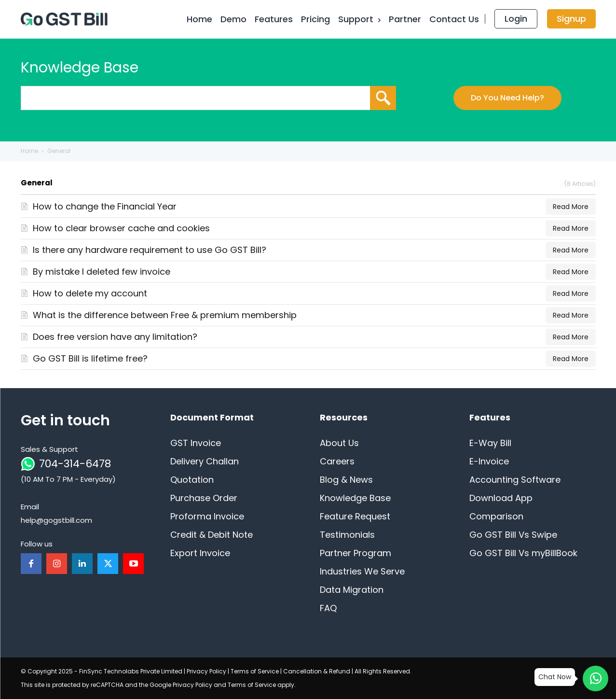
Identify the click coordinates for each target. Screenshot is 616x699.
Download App (501, 498)
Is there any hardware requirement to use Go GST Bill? (150, 250)
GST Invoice (196, 443)
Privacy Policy (206, 671)
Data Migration (352, 590)
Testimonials (347, 535)
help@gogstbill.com (56, 520)
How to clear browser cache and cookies (121, 228)
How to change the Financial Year (105, 206)
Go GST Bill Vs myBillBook (523, 553)
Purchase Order (204, 498)
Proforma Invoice (207, 516)
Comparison (496, 516)
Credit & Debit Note (212, 535)
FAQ (328, 608)
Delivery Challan (205, 461)
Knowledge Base (355, 498)
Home (29, 151)
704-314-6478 (75, 464)
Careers (337, 461)
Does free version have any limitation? (115, 337)
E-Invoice (489, 461)
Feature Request (355, 516)
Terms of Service (255, 671)
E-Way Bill (490, 443)
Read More (571, 207)
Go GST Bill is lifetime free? (90, 358)
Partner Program (356, 553)
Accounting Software (515, 480)
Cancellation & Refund (317, 671)
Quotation (192, 480)
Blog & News (346, 480)
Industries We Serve (362, 571)
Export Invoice (200, 553)
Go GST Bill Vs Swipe (513, 535)
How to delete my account (90, 293)
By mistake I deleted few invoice (102, 272)
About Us (339, 443)
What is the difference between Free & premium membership (165, 315)
